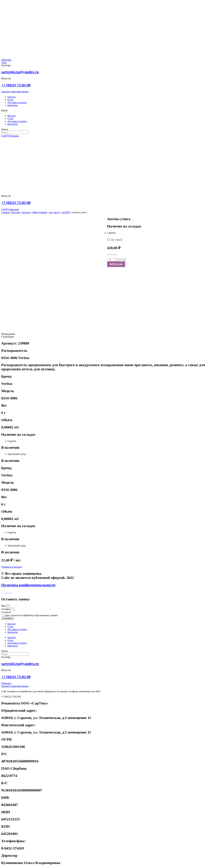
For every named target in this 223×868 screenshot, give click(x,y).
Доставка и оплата (17, 102)
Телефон (6, 609)
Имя (4, 606)
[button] (111, 111)
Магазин (16, 212)
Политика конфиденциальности (28, 585)
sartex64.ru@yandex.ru (20, 72)
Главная (5, 212)
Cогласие (6, 612)
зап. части (54, 212)
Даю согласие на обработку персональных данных (31, 615)
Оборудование (40, 212)
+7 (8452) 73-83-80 (16, 85)
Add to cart (116, 264)
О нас (10, 100)
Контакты (13, 105)
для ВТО (66, 212)
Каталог (12, 97)
